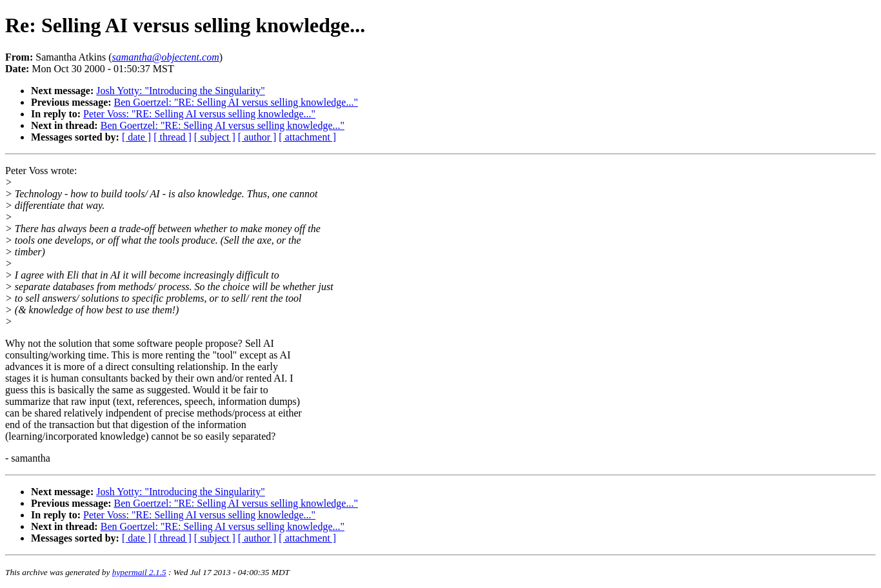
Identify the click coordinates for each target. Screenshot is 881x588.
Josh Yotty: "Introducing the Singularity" (181, 91)
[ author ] (257, 137)
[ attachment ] (307, 137)
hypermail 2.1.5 (139, 572)
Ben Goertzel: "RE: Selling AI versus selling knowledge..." (236, 102)
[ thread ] (173, 137)
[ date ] (136, 137)
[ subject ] (215, 137)
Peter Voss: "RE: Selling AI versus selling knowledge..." (199, 114)
